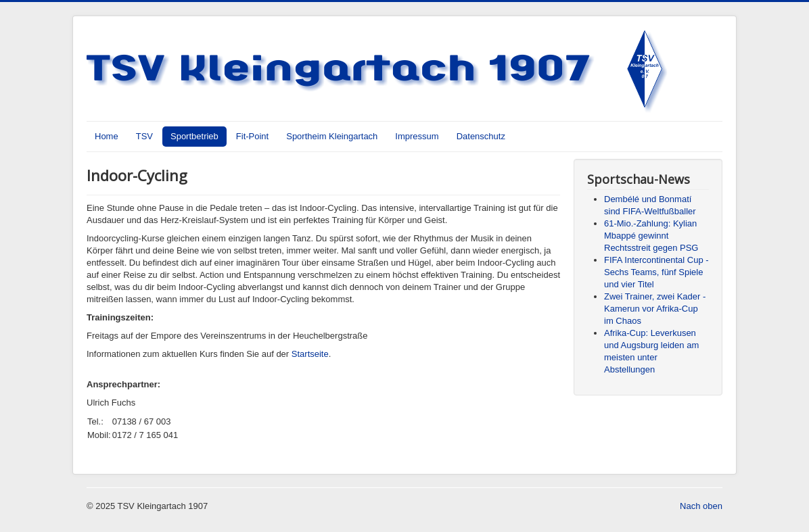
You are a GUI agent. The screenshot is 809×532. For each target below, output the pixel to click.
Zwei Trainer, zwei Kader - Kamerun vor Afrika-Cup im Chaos (655, 309)
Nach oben (701, 506)
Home (107, 136)
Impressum (417, 136)
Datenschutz (481, 136)
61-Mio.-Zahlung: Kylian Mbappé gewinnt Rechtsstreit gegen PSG (651, 236)
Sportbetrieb (194, 136)
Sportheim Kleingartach (332, 136)
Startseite (310, 354)
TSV (144, 136)
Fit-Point (252, 136)
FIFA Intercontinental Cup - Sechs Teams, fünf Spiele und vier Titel (656, 272)
